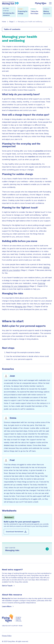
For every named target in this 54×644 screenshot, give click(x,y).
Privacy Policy (7, 636)
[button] (50, 3)
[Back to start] (10, 3)
